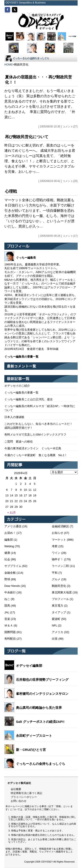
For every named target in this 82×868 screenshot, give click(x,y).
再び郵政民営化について (27, 137)
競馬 (7, 606)
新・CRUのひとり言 (31, 750)
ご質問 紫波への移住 (19, 442)
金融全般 (10, 573)
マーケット (59, 540)
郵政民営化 (59, 586)
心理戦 (11, 191)
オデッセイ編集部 (29, 666)
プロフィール (60, 599)
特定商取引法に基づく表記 (26, 793)
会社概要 (16, 789)
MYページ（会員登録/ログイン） (55, 8)
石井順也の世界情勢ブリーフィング (42, 680)
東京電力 (58, 606)
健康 (7, 553)
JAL (7, 612)
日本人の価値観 (14, 417)
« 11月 (12, 513)
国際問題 (10, 632)
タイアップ (59, 612)
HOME (9, 65)
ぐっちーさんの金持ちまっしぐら (41, 764)
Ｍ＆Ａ (9, 625)
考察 (55, 546)
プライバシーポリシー (24, 797)
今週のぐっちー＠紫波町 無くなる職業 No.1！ (36, 455)
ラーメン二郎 (60, 566)
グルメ (56, 579)
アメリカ (58, 632)
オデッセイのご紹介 (17, 386)
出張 (55, 639)
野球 (7, 579)
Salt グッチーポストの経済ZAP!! (40, 722)
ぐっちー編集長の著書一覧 (21, 393)
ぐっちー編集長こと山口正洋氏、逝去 (29, 399)
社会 (7, 559)
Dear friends (12, 586)
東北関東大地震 (62, 592)
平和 (55, 573)
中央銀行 (10, 592)
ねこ (7, 599)
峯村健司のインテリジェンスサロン (42, 694)
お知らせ (58, 533)
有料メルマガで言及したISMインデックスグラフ (35, 435)
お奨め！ (10, 533)
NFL (54, 625)
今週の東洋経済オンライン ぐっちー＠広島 (33, 448)
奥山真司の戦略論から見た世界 (39, 708)
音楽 (7, 619)
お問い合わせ (19, 801)
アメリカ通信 (13, 526)
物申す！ (58, 559)
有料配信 (10, 639)
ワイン (56, 553)
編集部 (9, 540)
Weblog (9, 546)
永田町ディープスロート (34, 736)
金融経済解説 (60, 526)
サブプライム (13, 566)
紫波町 (56, 619)
